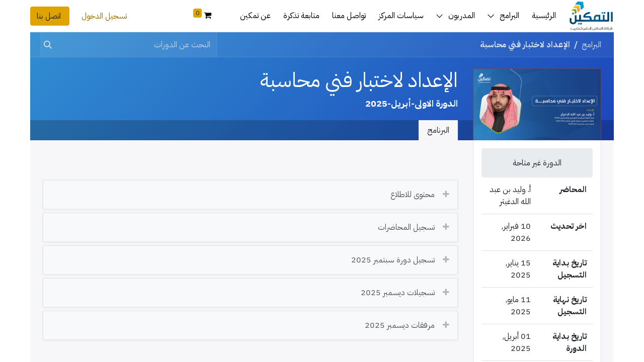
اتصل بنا (50, 16)
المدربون (462, 16)
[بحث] (50, 45)
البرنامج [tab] (438, 130)
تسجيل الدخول (104, 16)
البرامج (509, 16)
